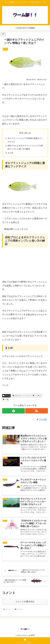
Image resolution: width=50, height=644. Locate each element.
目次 (21, 133)
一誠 (6, 399)
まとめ (10, 153)
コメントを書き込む (25, 602)
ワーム (6, 396)
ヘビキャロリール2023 (25, 635)
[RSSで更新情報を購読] (37, 411)
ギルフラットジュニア (22, 396)
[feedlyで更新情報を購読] (13, 411)
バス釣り (37, 396)
